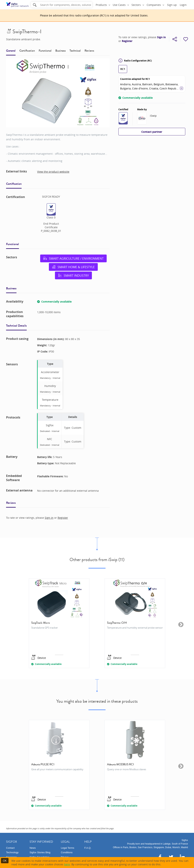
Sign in (161, 37)
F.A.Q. (88, 848)
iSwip (153, 116)
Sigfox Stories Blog (40, 852)
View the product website (53, 172)
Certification (27, 51)
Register (127, 41)
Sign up (172, 5)
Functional (45, 51)
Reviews (89, 51)
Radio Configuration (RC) (135, 61)
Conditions (67, 852)
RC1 (123, 69)
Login (183, 5)
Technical (75, 51)
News (33, 848)
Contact (10, 848)
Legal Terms (68, 848)
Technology (12, 852)
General (11, 51)
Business (61, 51)
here (67, 864)
